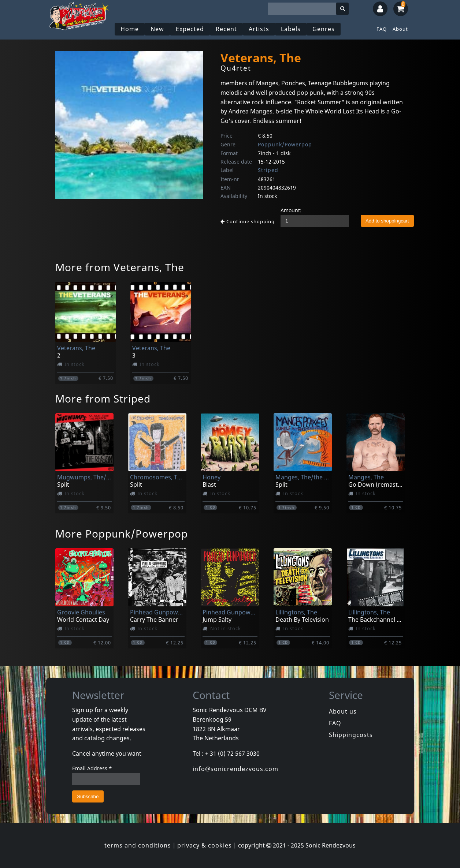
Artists (259, 29)
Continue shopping (248, 221)
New (157, 29)
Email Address (92, 768)
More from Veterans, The (120, 267)
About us (343, 711)
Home (130, 29)
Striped (268, 170)
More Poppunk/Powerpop (122, 534)
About (400, 29)
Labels (291, 29)
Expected (190, 29)
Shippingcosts (351, 735)
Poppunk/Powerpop (285, 144)
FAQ (382, 29)
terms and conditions (138, 845)
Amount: (291, 210)
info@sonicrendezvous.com (235, 769)
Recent (226, 29)
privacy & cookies (205, 845)
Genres (324, 29)
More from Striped (103, 399)
